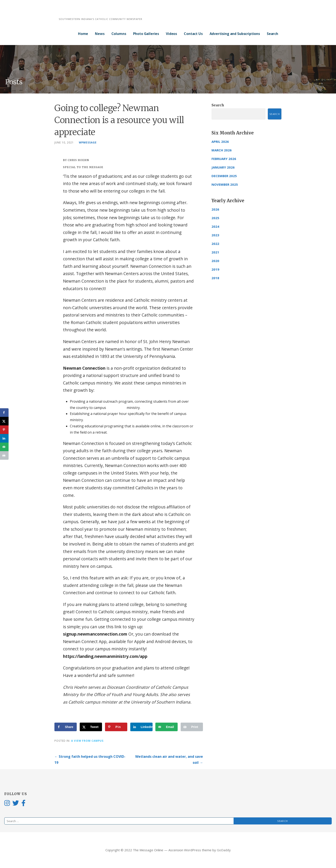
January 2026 (223, 167)
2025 (215, 218)
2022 (215, 244)
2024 (215, 226)
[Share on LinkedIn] (141, 727)
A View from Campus (87, 741)
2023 (215, 235)
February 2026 (224, 159)
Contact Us (193, 34)
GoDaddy (224, 850)
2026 (215, 209)
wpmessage (88, 142)
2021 (215, 252)
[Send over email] (166, 727)
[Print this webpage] (192, 727)
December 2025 (224, 176)
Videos (171, 34)
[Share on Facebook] (66, 727)
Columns (119, 34)
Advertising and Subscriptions (235, 34)
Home (83, 34)
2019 (215, 269)
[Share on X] (91, 727)
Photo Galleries (146, 34)
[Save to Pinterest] (116, 727)
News (100, 34)
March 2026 (222, 150)
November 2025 (225, 184)
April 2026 (220, 142)
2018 (215, 278)
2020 (215, 261)
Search (272, 34)
